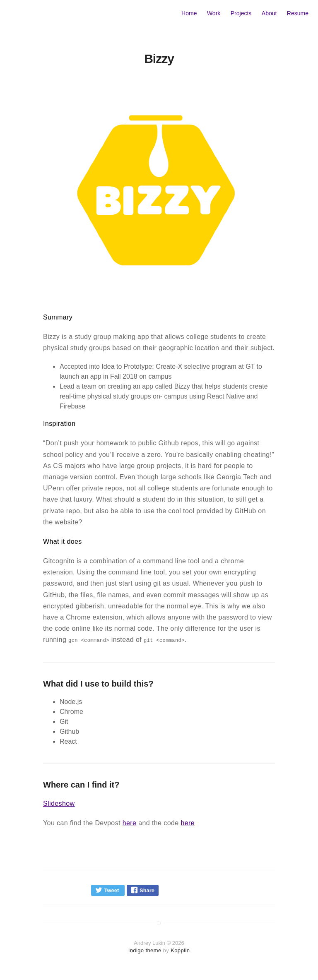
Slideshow (59, 803)
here (130, 823)
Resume (298, 13)
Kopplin (180, 950)
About (269, 13)
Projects (241, 13)
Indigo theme (145, 950)
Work (214, 13)
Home (189, 13)
